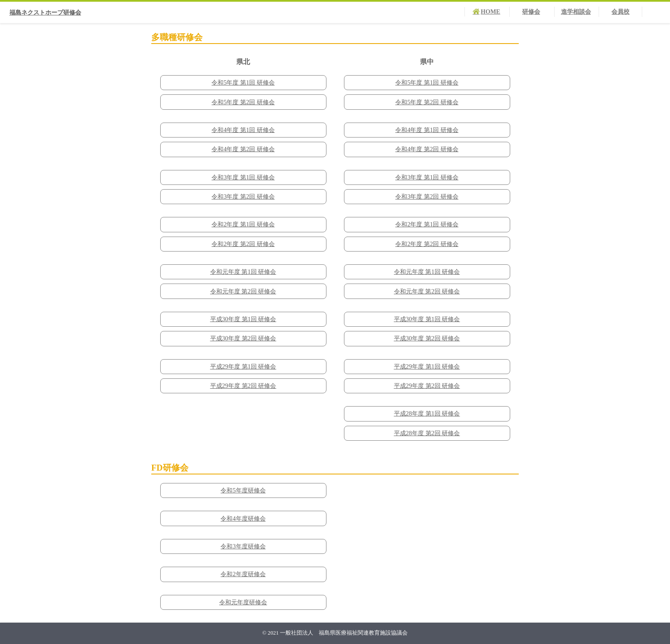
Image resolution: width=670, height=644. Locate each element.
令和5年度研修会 (243, 490)
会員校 (620, 12)
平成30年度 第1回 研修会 (243, 319)
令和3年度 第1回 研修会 (243, 177)
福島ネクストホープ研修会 (45, 12)
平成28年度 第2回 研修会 (427, 433)
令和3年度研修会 (243, 546)
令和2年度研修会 (243, 574)
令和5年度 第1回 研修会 (243, 82)
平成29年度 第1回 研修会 (243, 366)
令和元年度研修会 (243, 602)
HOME (491, 12)
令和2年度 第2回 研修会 (243, 244)
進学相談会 (576, 12)
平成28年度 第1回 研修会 (427, 413)
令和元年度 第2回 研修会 (243, 291)
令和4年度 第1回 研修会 (243, 130)
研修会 (531, 12)
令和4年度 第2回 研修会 (243, 149)
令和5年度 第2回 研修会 (243, 102)
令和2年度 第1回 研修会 (243, 224)
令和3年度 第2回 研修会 (243, 196)
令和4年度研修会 (243, 518)
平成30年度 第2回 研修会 (243, 338)
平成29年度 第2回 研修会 (243, 386)
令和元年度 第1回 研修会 (243, 272)
